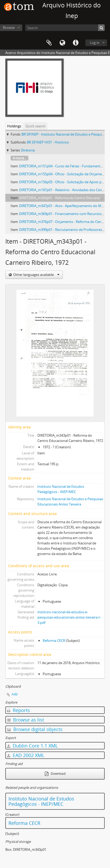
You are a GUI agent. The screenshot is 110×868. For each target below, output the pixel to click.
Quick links (76, 43)
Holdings (14, 126)
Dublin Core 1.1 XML (32, 746)
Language (62, 43)
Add (15, 694)
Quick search (36, 126)
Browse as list (25, 720)
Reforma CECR (54, 641)
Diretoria (28, 150)
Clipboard (49, 43)
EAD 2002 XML (26, 755)
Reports (18, 710)
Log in (95, 43)
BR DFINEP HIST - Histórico (48, 142)
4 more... (19, 158)
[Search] (65, 28)
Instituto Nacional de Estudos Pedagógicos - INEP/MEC (41, 801)
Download (55, 774)
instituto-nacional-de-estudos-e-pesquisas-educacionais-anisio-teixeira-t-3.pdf (69, 617)
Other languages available (36, 275)
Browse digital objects (35, 729)
